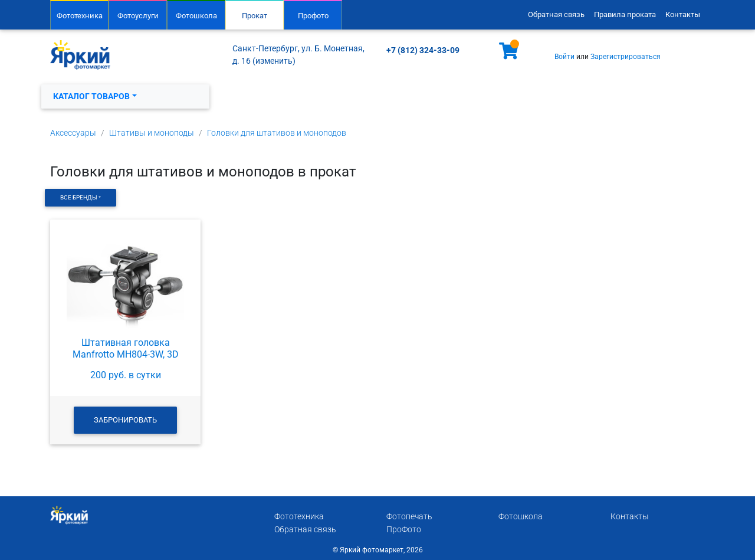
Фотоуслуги (138, 16)
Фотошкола (196, 16)
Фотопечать (409, 517)
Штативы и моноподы (152, 133)
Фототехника (80, 16)
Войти (564, 57)
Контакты (683, 14)
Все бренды (79, 197)
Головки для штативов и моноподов (277, 133)
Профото (313, 16)
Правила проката (625, 14)
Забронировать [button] (125, 420)
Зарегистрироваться (626, 57)
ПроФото (404, 530)
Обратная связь (556, 14)
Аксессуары (73, 133)
